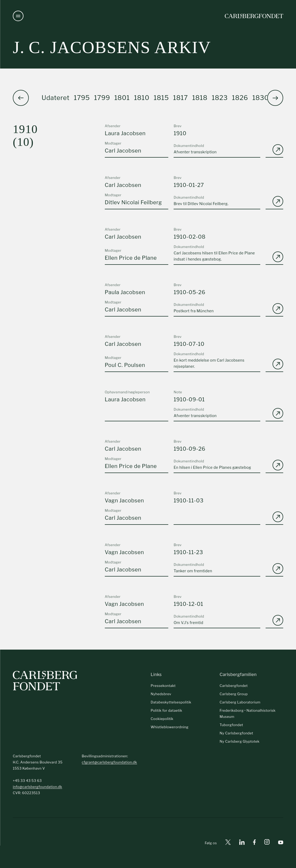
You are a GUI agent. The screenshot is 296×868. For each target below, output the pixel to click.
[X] (228, 843)
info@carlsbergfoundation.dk (37, 787)
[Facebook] (254, 843)
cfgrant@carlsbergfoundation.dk (109, 762)
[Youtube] (281, 843)
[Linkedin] (242, 843)
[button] (275, 98)
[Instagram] (267, 843)
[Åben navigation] (18, 16)
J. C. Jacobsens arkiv (112, 47)
